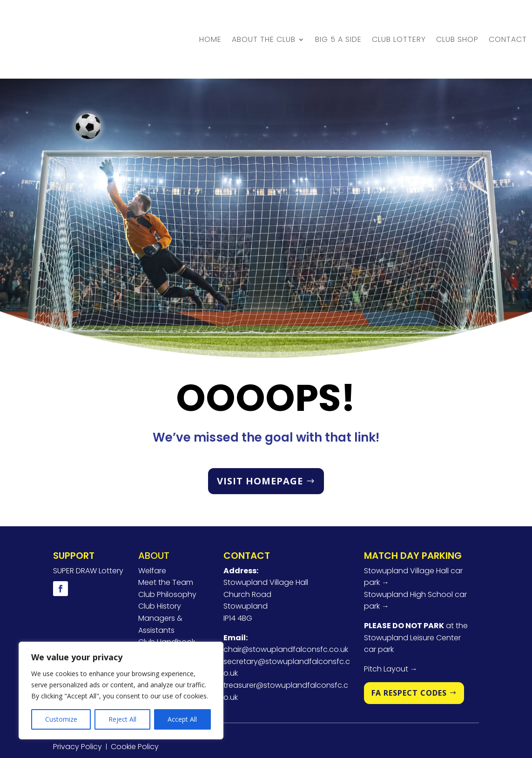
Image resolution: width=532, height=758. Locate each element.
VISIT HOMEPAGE (260, 440)
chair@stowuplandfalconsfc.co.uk (286, 609)
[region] (121, 691)
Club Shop (457, 19)
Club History (160, 566)
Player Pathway (166, 614)
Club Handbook (167, 601)
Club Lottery (399, 19)
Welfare (152, 530)
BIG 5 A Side (338, 19)
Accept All (182, 719)
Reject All (122, 719)
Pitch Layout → (391, 628)
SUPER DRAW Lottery (88, 530)
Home (210, 19)
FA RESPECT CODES (409, 652)
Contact (508, 19)
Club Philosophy (167, 554)
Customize (61, 719)
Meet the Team (166, 542)
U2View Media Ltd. (293, 728)
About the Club (264, 19)
